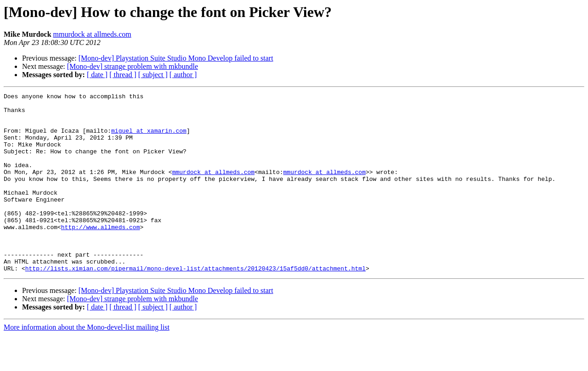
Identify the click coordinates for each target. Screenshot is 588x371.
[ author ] (183, 75)
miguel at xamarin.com (149, 139)
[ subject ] (153, 75)
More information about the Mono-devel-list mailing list (87, 363)
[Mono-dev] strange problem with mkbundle (133, 66)
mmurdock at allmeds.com (92, 34)
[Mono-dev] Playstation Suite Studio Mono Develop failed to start (176, 58)
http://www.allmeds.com (101, 254)
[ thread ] (123, 75)
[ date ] (97, 75)
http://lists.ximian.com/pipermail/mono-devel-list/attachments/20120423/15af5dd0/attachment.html (195, 304)
